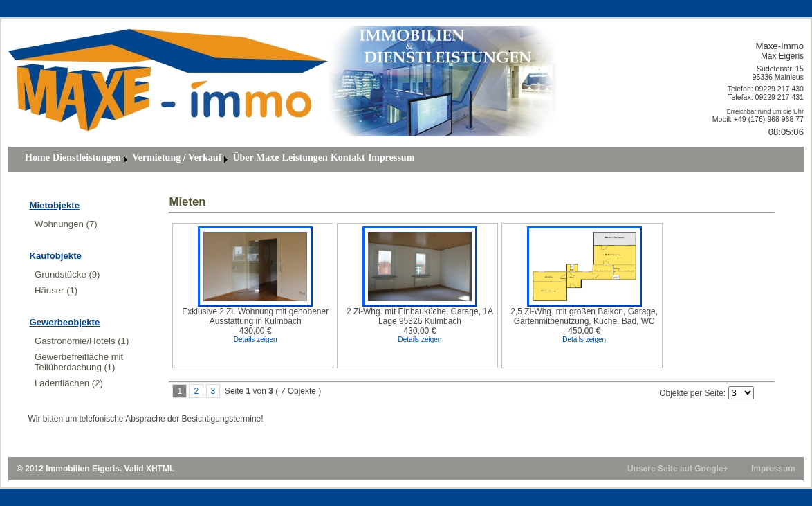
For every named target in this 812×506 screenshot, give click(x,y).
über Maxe (256, 157)
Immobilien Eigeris (83, 469)
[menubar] (220, 159)
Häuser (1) (56, 290)
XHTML (160, 469)
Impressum (391, 157)
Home (37, 157)
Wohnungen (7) (66, 224)
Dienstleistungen (87, 157)
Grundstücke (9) (67, 274)
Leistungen (305, 157)
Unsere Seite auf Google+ (678, 469)
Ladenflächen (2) (69, 383)
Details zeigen (256, 340)
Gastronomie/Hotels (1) (82, 341)
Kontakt (348, 157)
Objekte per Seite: (692, 393)
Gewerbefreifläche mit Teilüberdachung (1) (79, 362)
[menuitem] (37, 159)
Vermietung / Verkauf (177, 157)
